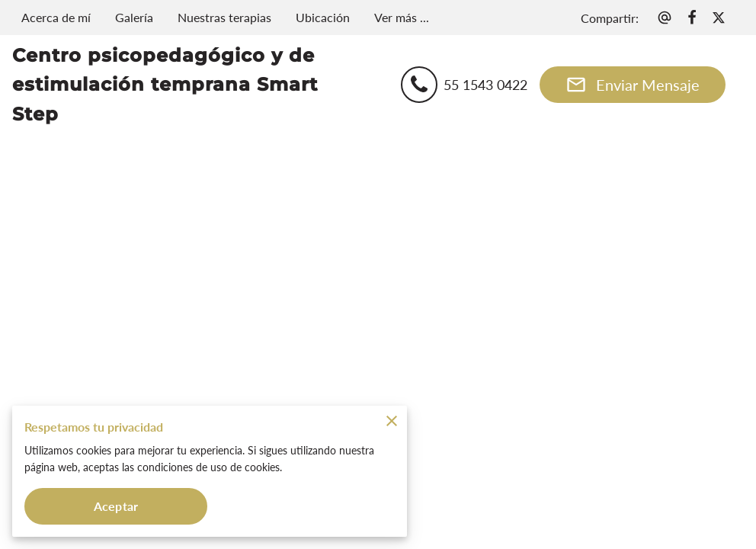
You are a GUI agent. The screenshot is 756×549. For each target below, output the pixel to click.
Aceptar (116, 506)
